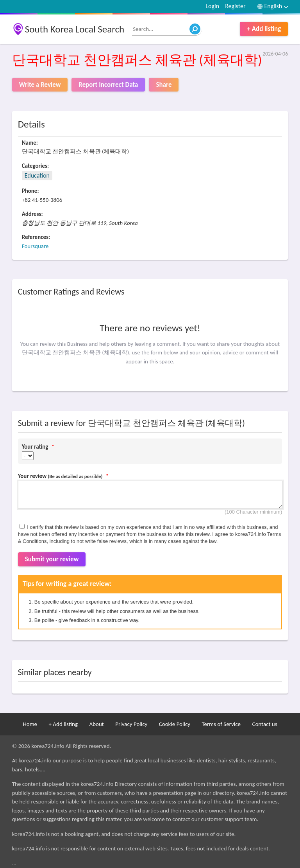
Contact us (264, 724)
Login (212, 6)
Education (37, 175)
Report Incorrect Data (108, 85)
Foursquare (35, 246)
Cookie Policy (175, 724)
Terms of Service (221, 724)
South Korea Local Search (75, 29)
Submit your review (52, 559)
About (96, 724)
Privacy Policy (131, 724)
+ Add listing (264, 29)
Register (235, 6)
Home (30, 724)
